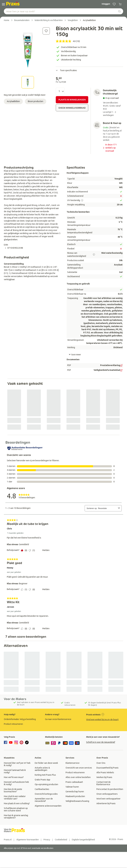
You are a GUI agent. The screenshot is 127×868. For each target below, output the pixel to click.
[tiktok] (27, 742)
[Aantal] (60, 91)
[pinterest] (21, 742)
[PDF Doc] (121, 366)
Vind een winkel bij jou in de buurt (102, 720)
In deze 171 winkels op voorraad (110, 148)
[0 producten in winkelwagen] (120, 4)
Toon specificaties (66, 70)
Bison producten (36, 101)
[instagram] (16, 742)
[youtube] (11, 742)
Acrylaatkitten (13, 101)
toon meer (75, 355)
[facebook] (6, 743)
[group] (22, 719)
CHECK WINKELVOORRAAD (72, 108)
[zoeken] (120, 11)
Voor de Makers (15, 699)
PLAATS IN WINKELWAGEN (72, 100)
